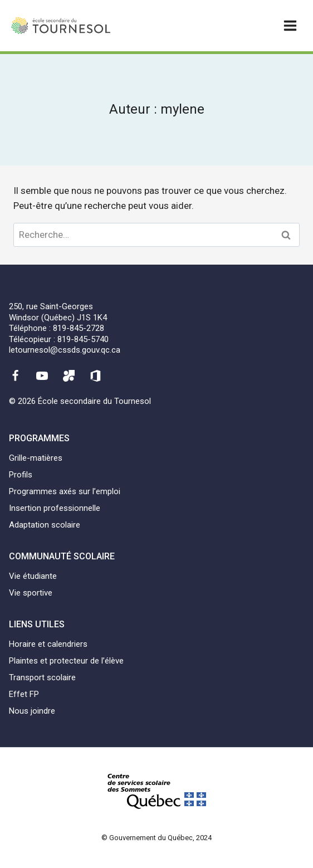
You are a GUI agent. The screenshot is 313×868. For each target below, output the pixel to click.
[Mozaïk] (69, 376)
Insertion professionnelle (55, 508)
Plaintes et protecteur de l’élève (66, 661)
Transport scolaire (42, 677)
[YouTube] (42, 376)
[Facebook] (15, 376)
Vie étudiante (33, 576)
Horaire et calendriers (48, 644)
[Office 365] (96, 376)
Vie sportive (31, 593)
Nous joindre (32, 711)
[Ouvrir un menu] (290, 25)
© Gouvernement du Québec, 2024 (156, 838)
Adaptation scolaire (45, 525)
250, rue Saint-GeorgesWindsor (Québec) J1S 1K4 (58, 312)
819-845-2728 (79, 328)
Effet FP (24, 694)
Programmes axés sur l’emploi (65, 491)
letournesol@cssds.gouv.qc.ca (65, 350)
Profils (21, 475)
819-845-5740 (83, 339)
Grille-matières (36, 458)
